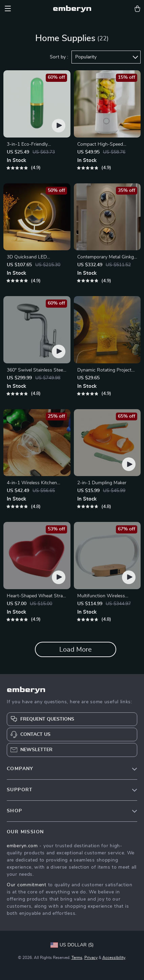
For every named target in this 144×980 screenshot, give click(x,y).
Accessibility (114, 958)
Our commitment (27, 885)
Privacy (91, 958)
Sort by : (59, 57)
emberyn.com (22, 846)
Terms (77, 958)
